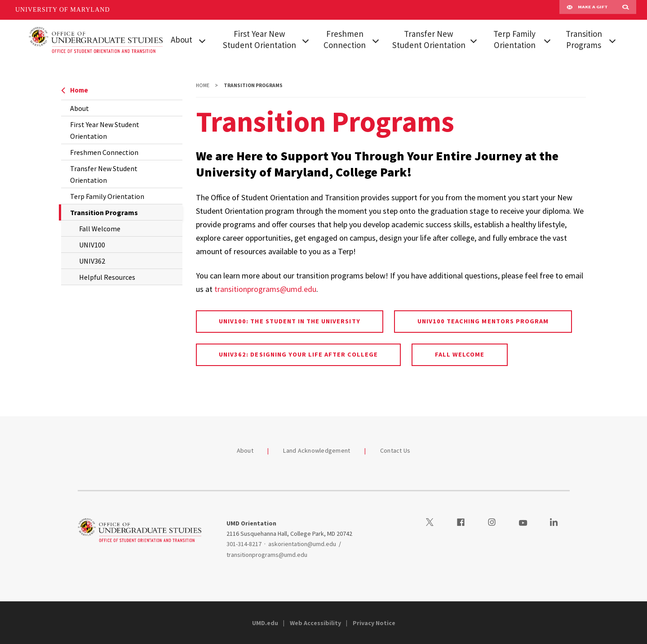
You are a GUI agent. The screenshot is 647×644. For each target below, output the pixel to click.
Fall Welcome (100, 229)
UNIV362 (92, 261)
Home (75, 90)
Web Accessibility (315, 623)
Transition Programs (584, 39)
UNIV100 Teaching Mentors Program (483, 321)
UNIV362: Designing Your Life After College (298, 354)
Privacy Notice (374, 623)
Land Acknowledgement (317, 450)
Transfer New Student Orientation (429, 39)
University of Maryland (63, 10)
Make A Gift (587, 10)
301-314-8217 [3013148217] (244, 544)
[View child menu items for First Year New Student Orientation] (305, 40)
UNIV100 (92, 245)
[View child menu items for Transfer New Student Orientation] (474, 40)
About (182, 40)
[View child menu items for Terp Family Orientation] (547, 40)
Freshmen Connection (345, 39)
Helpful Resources (107, 277)
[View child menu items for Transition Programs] (612, 40)
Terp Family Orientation (514, 39)
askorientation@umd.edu (302, 544)
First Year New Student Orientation (259, 39)
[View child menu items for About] (202, 40)
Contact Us (395, 450)
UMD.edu (265, 623)
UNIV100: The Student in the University (290, 321)
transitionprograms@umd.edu (265, 289)
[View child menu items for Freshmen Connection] (376, 40)
